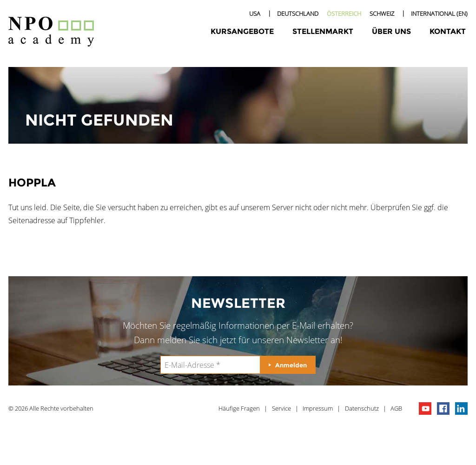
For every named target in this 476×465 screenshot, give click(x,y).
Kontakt (448, 31)
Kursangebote (242, 31)
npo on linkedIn (461, 409)
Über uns (391, 31)
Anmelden (291, 365)
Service (281, 408)
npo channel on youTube (425, 409)
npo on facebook (443, 409)
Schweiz (382, 13)
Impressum (318, 408)
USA (255, 13)
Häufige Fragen (239, 408)
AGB (396, 408)
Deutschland (298, 13)
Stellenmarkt (323, 31)
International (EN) (439, 13)
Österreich (344, 13)
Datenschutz (362, 408)
